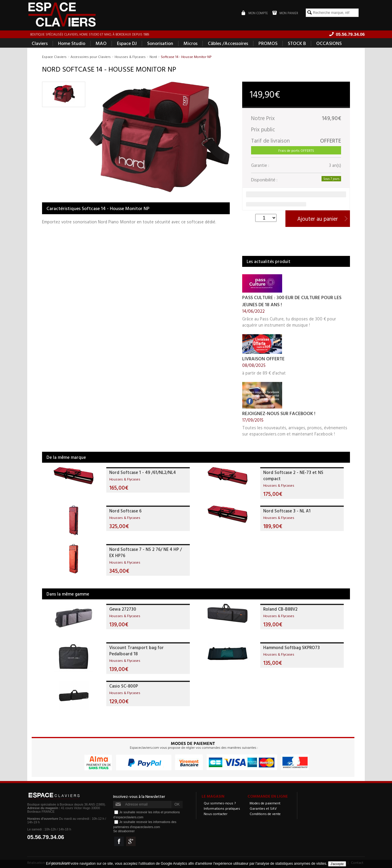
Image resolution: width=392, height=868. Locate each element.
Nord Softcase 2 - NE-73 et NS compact (293, 475)
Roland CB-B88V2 (280, 609)
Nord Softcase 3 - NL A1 (287, 511)
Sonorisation (160, 43)
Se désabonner (124, 831)
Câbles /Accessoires (228, 43)
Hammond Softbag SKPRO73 (291, 647)
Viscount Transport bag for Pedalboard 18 (136, 651)
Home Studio (72, 43)
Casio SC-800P (124, 686)
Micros (191, 43)
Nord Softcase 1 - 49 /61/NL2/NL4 (143, 472)
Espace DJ (127, 43)
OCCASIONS (329, 43)
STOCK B (297, 43)
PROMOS (268, 43)
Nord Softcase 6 (125, 511)
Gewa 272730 (123, 609)
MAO (101, 43)
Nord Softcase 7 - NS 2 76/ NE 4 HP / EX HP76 (146, 552)
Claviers (40, 43)
